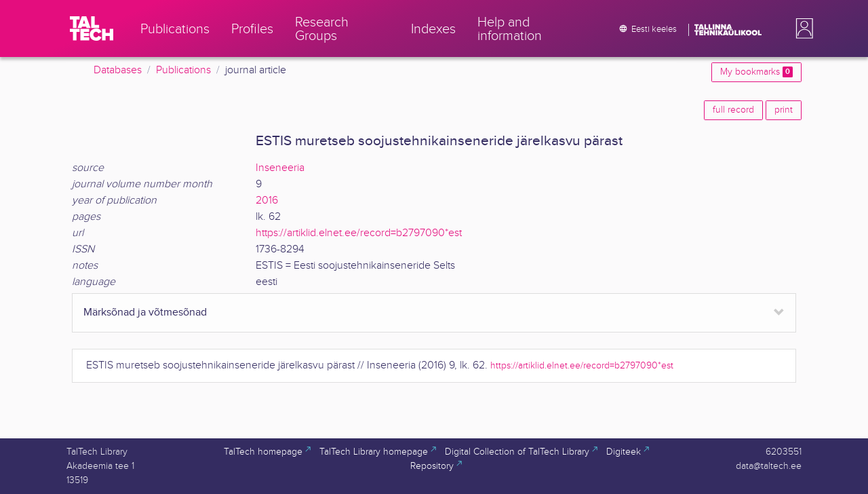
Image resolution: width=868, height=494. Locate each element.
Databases (118, 70)
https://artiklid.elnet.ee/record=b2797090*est (359, 233)
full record (733, 110)
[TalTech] (92, 28)
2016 (267, 201)
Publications (183, 70)
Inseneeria (280, 168)
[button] (802, 28)
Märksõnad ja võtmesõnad (145, 312)
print (784, 110)
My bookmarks (756, 72)
